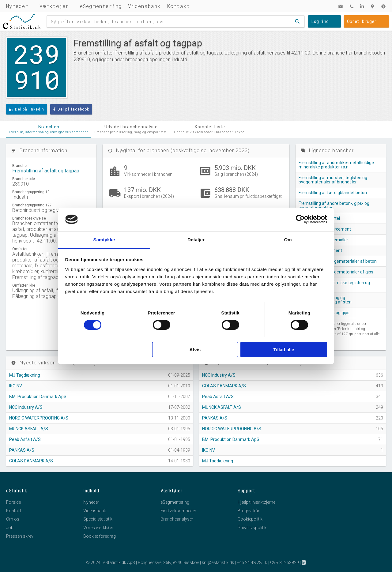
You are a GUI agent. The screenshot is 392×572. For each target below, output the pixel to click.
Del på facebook (71, 109)
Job (10, 528)
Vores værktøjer (98, 528)
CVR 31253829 (285, 563)
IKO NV (16, 386)
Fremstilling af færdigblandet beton (333, 193)
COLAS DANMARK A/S (31, 461)
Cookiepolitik (250, 519)
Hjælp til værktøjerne (256, 502)
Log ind (320, 21)
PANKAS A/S (22, 450)
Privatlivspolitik (252, 528)
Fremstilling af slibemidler (323, 240)
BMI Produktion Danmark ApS (38, 397)
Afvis (195, 350)
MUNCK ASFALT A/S (29, 429)
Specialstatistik (98, 519)
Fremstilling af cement (320, 250)
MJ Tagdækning (25, 375)
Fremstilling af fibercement (325, 229)
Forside (13, 502)
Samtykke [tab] (104, 240)
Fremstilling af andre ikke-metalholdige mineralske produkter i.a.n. (336, 165)
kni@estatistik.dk (218, 563)
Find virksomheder (178, 511)
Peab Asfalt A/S (25, 439)
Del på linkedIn (27, 109)
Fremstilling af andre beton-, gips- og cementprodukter (334, 205)
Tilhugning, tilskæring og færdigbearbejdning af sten (325, 300)
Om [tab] (288, 240)
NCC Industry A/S (26, 407)
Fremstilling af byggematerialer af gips (336, 272)
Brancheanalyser (177, 519)
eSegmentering (101, 6)
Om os (13, 519)
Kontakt (179, 6)
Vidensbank (144, 6)
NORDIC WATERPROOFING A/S (39, 418)
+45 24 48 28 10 (252, 563)
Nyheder (17, 6)
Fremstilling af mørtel (319, 218)
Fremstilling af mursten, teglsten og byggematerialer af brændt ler (333, 180)
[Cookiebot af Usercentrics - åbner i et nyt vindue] (300, 219)
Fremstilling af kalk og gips (324, 313)
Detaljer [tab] (196, 240)
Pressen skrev (20, 536)
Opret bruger (362, 21)
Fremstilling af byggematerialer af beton (338, 261)
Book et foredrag (100, 536)
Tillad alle (284, 350)
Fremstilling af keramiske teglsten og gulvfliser (334, 285)
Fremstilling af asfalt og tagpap (46, 171)
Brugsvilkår (249, 511)
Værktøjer (54, 6)
